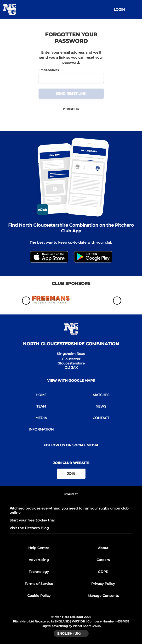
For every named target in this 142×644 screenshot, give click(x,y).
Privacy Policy (103, 584)
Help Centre (39, 548)
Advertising (39, 560)
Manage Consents (103, 596)
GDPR (103, 572)
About (103, 548)
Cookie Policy (39, 596)
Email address (49, 70)
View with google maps (71, 381)
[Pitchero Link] (71, 501)
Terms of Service (39, 584)
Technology (39, 572)
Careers (103, 560)
